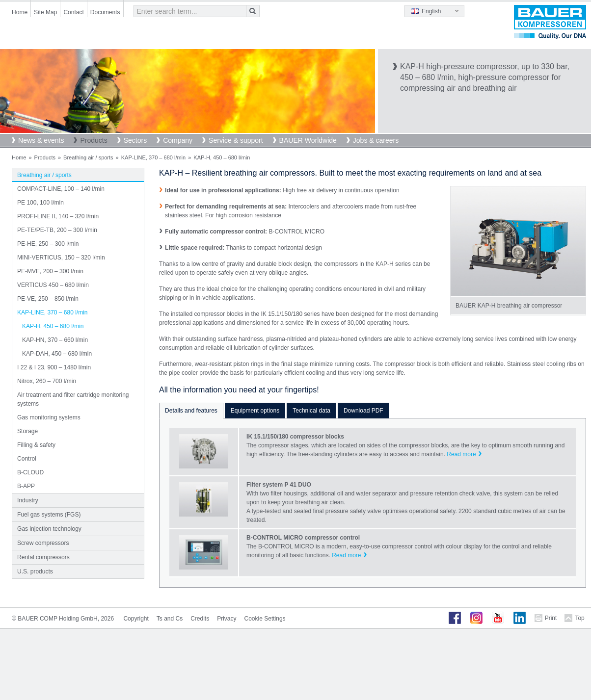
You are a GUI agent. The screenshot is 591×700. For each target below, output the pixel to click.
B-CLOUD (30, 472)
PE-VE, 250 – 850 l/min (48, 299)
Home (20, 12)
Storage (27, 431)
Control (27, 459)
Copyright (136, 619)
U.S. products (35, 571)
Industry (28, 500)
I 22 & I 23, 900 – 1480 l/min (54, 367)
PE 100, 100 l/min (40, 203)
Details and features (191, 411)
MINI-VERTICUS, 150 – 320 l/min (61, 258)
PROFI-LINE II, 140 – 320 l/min (58, 216)
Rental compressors (43, 557)
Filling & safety (36, 445)
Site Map (45, 12)
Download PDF (363, 411)
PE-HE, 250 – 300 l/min (48, 244)
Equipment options (255, 411)
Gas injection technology (49, 529)
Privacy (227, 619)
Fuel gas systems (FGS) (49, 515)
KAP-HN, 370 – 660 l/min (55, 340)
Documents (105, 12)
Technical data (311, 411)
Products (94, 140)
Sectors (135, 140)
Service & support (236, 140)
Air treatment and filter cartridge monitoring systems (73, 399)
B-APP (26, 486)
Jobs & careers (376, 140)
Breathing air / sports (88, 157)
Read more (461, 454)
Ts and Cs (170, 619)
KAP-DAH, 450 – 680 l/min (57, 354)
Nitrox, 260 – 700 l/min (47, 381)
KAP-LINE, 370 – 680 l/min (153, 157)
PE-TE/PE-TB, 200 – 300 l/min (57, 230)
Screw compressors (43, 543)
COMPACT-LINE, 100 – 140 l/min (61, 189)
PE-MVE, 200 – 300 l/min (50, 271)
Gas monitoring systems (49, 417)
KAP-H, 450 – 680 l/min (53, 326)
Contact (73, 12)
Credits (200, 619)
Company (178, 140)
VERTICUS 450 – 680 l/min (53, 285)
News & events (41, 140)
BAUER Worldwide (308, 140)
